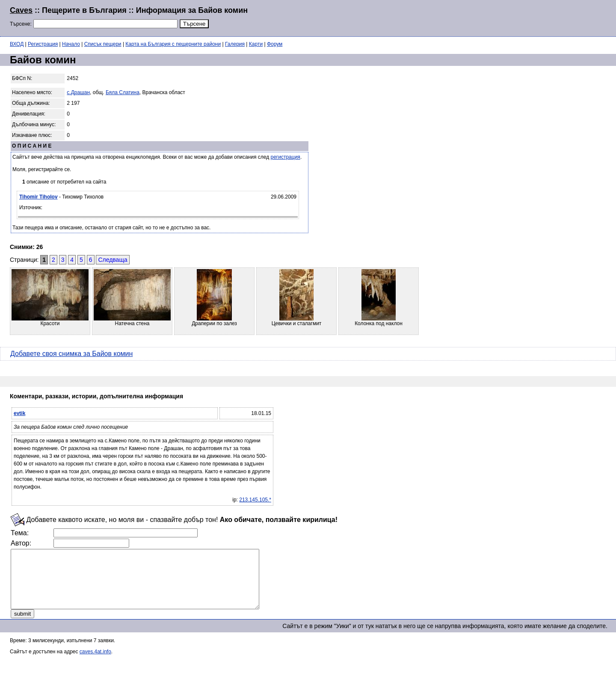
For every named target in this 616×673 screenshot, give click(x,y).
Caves (21, 10)
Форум (275, 44)
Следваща (113, 260)
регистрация (286, 157)
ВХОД (17, 44)
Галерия (235, 44)
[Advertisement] (502, 17)
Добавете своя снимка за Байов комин (71, 354)
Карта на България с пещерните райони (173, 44)
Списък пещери (103, 44)
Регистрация (43, 44)
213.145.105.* (255, 500)
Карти (256, 44)
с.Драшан (78, 92)
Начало (71, 44)
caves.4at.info (95, 663)
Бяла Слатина (123, 92)
